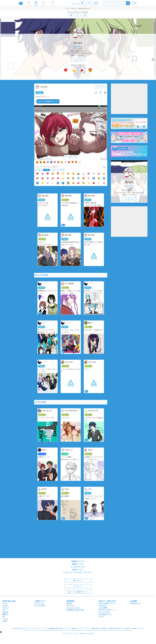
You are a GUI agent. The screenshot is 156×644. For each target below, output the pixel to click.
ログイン (78, 580)
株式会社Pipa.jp (136, 603)
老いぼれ (78, 43)
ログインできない (104, 612)
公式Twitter (103, 605)
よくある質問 (103, 608)
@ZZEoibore (78, 46)
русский (5, 619)
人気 (46, 170)
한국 (4, 610)
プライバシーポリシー (74, 608)
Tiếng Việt (6, 608)
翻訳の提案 (12, 601)
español (5, 605)
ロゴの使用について (105, 614)
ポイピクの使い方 (40, 605)
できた (40, 93)
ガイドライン (71, 605)
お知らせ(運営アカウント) (107, 603)
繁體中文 (5, 614)
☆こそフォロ (78, 60)
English (5, 603)
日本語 (5, 621)
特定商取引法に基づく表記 (75, 610)
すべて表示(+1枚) (71, 157)
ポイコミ (101, 616)
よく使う (39, 170)
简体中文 (5, 612)
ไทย (4, 617)
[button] (1, 632)
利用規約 (69, 603)
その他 (62, 170)
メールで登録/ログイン (78, 592)
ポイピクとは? (39, 603)
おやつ (54, 170)
